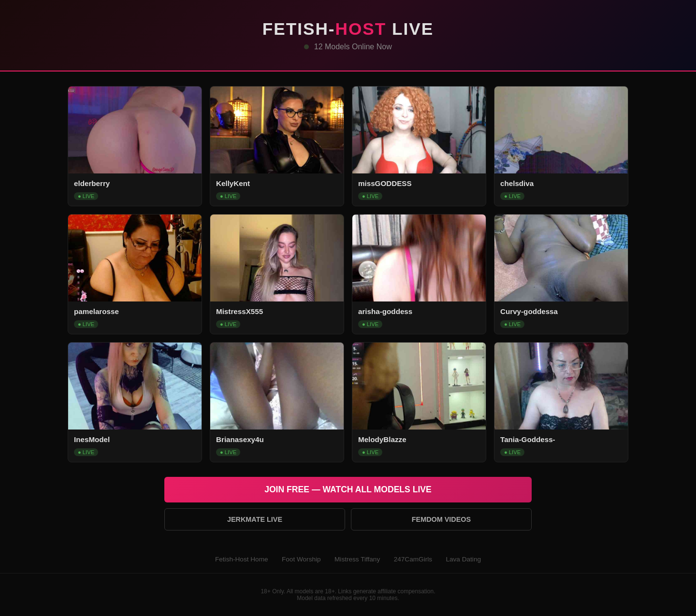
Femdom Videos (441, 519)
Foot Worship (301, 559)
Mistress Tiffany (357, 559)
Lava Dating (463, 559)
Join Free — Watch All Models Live (348, 489)
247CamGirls (413, 559)
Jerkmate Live (255, 519)
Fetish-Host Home (242, 559)
